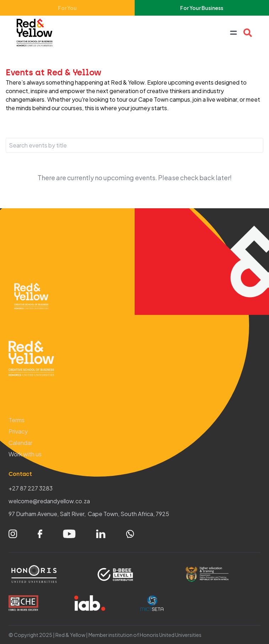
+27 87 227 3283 (31, 488)
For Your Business (202, 8)
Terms (17, 420)
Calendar (20, 443)
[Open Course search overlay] (248, 33)
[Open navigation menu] (233, 33)
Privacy (18, 431)
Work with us (25, 454)
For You (67, 8)
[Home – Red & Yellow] (36, 33)
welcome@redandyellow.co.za (49, 501)
